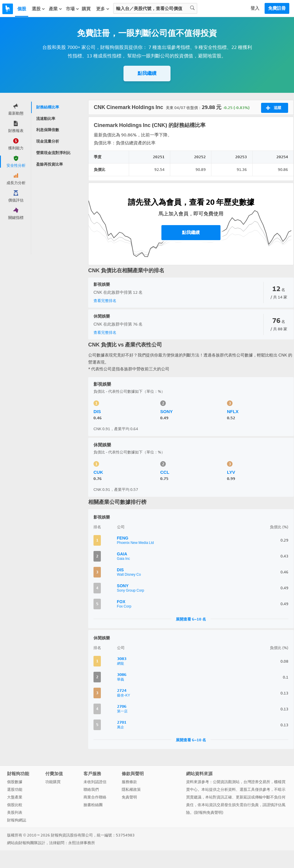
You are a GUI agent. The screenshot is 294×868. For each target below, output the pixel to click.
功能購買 (53, 782)
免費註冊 (277, 8)
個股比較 (15, 805)
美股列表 (15, 812)
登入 (255, 8)
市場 (73, 9)
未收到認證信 (95, 782)
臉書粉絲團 (93, 805)
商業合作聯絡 (95, 797)
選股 (39, 9)
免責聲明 (129, 797)
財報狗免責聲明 (209, 812)
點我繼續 (147, 73)
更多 (103, 9)
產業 (56, 9)
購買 (86, 9)
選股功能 (15, 789)
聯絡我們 (91, 789)
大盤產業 (15, 797)
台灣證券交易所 (257, 782)
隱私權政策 (131, 789)
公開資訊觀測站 (226, 782)
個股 (22, 9)
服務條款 (129, 782)
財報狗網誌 (17, 820)
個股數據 (15, 782)
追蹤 (274, 108)
